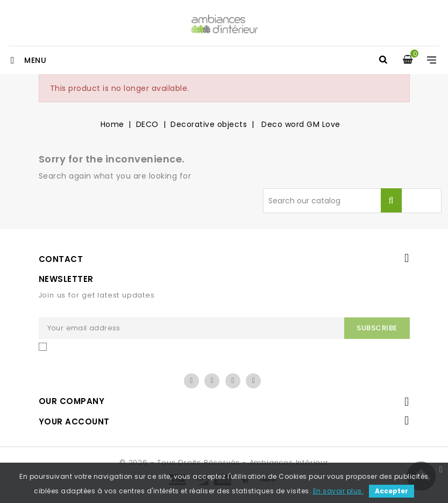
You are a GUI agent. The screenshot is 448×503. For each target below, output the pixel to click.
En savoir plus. (339, 491)
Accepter (392, 491)
